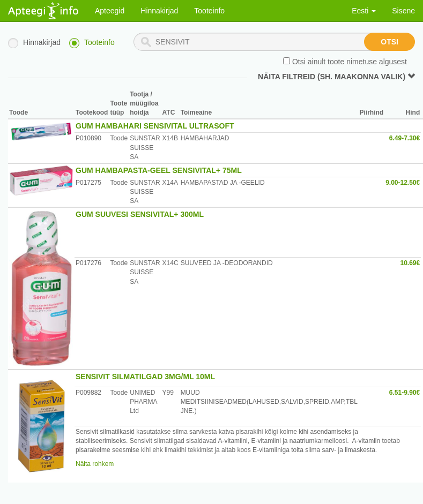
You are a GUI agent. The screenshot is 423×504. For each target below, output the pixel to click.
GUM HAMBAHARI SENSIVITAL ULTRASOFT (155, 126)
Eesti (364, 11)
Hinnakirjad (159, 11)
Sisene (403, 11)
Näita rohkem (95, 464)
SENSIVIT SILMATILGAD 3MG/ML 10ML (145, 377)
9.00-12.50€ (403, 183)
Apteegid (110, 11)
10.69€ (410, 263)
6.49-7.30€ (405, 138)
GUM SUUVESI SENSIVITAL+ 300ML (140, 214)
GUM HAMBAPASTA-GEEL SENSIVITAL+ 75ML (159, 170)
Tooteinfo (209, 11)
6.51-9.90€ (405, 393)
